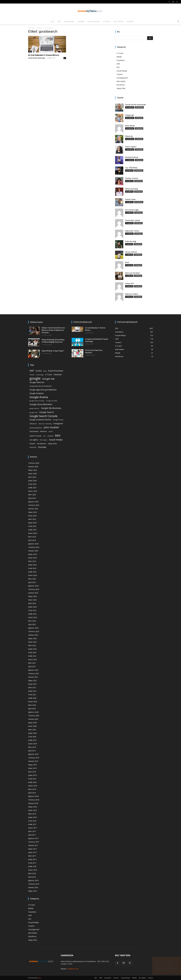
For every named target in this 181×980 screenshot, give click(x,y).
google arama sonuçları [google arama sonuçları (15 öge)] (37, 401)
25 (65, 58)
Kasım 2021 (33, 659)
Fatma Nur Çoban (133, 220)
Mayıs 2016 (32, 891)
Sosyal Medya (94, 21)
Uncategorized (122, 78)
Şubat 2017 (32, 859)
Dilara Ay (129, 136)
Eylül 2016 (32, 877)
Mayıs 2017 (32, 849)
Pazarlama (69, 21)
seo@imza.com (73, 969)
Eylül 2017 (32, 835)
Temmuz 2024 (34, 547)
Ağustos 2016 (33, 880)
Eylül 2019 (32, 751)
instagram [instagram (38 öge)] (58, 423)
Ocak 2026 (32, 484)
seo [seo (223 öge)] (58, 435)
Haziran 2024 (33, 551)
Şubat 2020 (32, 733)
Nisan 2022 (32, 642)
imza (40, 978)
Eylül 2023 (32, 582)
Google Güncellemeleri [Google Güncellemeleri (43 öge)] (41, 404)
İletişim (130, 21)
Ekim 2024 (32, 537)
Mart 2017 (32, 856)
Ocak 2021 (32, 695)
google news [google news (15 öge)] (34, 412)
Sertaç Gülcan (131, 252)
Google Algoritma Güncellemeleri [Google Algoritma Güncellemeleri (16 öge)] (41, 386)
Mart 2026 (32, 477)
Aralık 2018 (32, 782)
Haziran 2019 (33, 761)
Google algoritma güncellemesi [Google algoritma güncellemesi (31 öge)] (43, 390)
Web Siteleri (121, 81)
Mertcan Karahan (132, 273)
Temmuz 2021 (34, 674)
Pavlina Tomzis (132, 178)
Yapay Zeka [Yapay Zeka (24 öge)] (52, 444)
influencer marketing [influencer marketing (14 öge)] (45, 424)
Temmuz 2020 (34, 716)
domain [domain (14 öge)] (32, 375)
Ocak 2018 (32, 821)
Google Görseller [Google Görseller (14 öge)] (52, 401)
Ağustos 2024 (33, 544)
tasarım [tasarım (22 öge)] (32, 444)
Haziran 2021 (33, 677)
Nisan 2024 (32, 558)
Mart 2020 (32, 730)
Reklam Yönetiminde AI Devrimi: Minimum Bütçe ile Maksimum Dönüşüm (54, 330)
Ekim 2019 (32, 747)
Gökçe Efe (129, 283)
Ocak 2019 (32, 779)
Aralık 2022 (32, 614)
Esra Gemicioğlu (132, 210)
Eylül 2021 (32, 666)
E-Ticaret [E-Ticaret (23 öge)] (49, 375)
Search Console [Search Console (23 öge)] (35, 436)
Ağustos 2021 (33, 670)
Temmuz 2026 (34, 463)
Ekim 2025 (32, 495)
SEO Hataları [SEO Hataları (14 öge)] (43, 440)
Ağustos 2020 (33, 712)
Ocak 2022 (32, 652)
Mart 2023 (32, 603)
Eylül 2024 (32, 540)
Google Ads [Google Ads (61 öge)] (48, 379)
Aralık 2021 (32, 656)
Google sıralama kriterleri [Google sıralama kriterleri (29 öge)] (40, 420)
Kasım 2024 (33, 533)
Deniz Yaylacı (131, 147)
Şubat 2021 (32, 691)
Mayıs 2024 (32, 554)
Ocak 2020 (32, 737)
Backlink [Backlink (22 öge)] (39, 371)
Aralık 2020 (32, 698)
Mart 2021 (32, 688)
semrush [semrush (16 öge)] (50, 436)
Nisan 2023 (32, 600)
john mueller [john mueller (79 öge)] (51, 427)
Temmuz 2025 (34, 505)
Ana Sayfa (31, 28)
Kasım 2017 (33, 828)
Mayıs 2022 (32, 638)
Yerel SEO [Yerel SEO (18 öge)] (33, 447)
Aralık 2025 (32, 488)
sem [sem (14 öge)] (44, 436)
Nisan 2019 (32, 768)
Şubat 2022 (32, 649)
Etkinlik (107, 21)
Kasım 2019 (33, 744)
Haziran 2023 (33, 593)
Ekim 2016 (32, 873)
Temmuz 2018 (34, 800)
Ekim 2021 (32, 663)
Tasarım (81, 21)
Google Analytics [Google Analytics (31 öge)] (37, 393)
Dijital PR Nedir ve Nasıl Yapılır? (53, 351)
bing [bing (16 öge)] (45, 371)
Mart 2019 (32, 772)
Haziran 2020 (33, 719)
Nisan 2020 (32, 726)
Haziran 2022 (33, 635)
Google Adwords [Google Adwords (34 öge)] (37, 382)
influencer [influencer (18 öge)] (33, 424)
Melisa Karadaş (132, 189)
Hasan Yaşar (130, 199)
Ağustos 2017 (33, 838)
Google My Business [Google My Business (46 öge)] (51, 408)
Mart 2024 (32, 561)
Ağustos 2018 (33, 796)
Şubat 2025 (32, 523)
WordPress (121, 85)
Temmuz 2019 (34, 758)
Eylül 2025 (32, 498)
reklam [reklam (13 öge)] (51, 432)
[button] (178, 22)
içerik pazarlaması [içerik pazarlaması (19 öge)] (36, 428)
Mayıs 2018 (32, 807)
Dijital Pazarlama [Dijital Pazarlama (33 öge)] (56, 371)
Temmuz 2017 (34, 842)
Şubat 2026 (32, 481)
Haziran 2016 (33, 887)
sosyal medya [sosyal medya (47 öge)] (56, 440)
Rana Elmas (130, 126)
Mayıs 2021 (32, 681)
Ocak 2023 (32, 610)
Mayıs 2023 (32, 596)
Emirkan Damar (132, 157)
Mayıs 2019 (32, 765)
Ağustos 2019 (33, 754)
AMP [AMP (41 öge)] (32, 371)
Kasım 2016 (33, 870)
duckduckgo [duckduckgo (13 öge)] (40, 375)
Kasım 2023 (33, 575)
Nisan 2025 (32, 516)
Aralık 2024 (32, 530)
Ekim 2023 (32, 579)
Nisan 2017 (32, 852)
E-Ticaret (120, 53)
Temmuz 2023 (34, 589)
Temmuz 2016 (34, 884)
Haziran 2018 (33, 803)
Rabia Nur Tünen (132, 231)
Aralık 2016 (32, 866)
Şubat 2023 (32, 607)
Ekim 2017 (32, 831)
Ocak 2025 (32, 526)
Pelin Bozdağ (131, 241)
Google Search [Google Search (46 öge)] (47, 412)
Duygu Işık (129, 115)
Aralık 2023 (32, 572)
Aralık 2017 (32, 824)
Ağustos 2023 (33, 586)
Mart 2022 (32, 645)
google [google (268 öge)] (35, 378)
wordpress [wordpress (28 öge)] (42, 443)
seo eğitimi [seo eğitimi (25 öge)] (34, 440)
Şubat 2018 (32, 817)
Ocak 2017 (32, 863)
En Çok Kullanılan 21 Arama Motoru (44, 55)
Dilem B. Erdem (132, 294)
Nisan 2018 (32, 810)
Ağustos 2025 (33, 502)
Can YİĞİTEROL (131, 168)
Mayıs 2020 (32, 723)
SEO (53, 21)
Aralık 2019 (32, 740)
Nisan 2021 (32, 684)
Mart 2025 (32, 519)
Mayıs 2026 (32, 470)
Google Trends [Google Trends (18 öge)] (58, 420)
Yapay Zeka (121, 88)
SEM (59, 21)
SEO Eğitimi (118, 21)
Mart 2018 (32, 814)
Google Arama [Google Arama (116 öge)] (39, 397)
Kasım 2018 (33, 786)
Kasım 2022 (33, 617)
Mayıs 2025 (32, 512)
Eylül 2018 (32, 793)
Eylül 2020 (32, 709)
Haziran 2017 (33, 845)
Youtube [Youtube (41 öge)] (42, 447)
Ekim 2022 (32, 621)
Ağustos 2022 (33, 628)
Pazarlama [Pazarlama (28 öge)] (34, 431)
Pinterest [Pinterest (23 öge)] (43, 431)
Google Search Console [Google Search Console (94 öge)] (44, 416)
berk (127, 262)
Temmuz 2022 (34, 631)
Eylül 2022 (32, 624)
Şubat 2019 (32, 775)
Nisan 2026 (32, 474)
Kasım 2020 (33, 702)
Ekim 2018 (32, 789)
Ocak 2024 (32, 568)
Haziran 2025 (33, 509)
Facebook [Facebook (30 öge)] (58, 375)
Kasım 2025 (33, 491)
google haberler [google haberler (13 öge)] (34, 408)
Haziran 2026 (33, 467)
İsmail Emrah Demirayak (37, 58)
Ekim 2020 (32, 705)
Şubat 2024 (32, 565)
